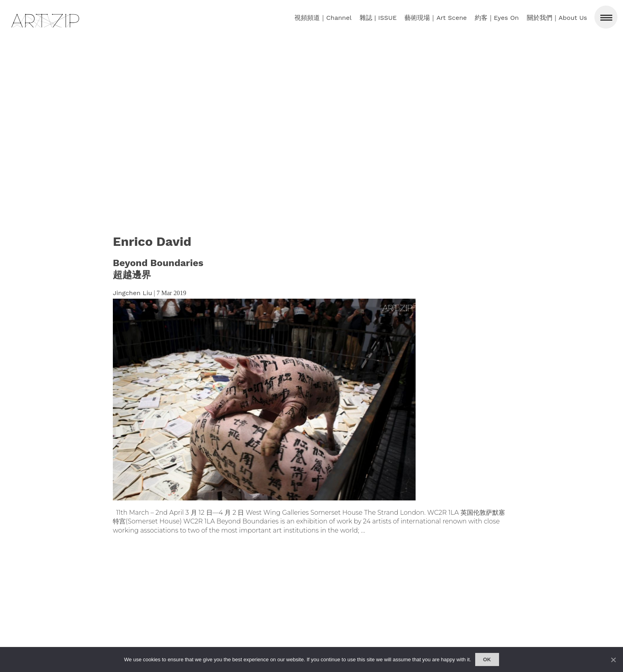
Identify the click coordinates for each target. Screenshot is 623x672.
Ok (487, 659)
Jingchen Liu (133, 293)
